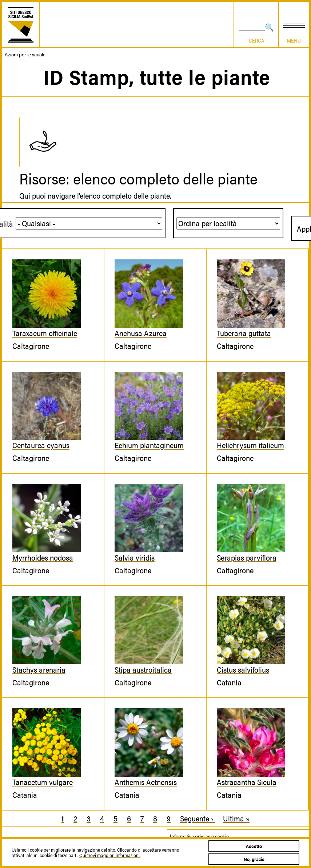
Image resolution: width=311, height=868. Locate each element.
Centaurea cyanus (41, 445)
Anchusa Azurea (141, 333)
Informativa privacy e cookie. (200, 836)
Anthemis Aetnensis (146, 782)
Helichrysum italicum (250, 445)
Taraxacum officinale (45, 333)
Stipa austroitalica (143, 669)
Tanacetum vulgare (43, 782)
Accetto (254, 846)
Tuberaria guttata (244, 333)
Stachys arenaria (39, 669)
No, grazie (254, 859)
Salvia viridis (135, 557)
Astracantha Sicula (247, 782)
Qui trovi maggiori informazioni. (110, 855)
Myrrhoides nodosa (43, 557)
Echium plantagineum (149, 445)
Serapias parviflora (247, 557)
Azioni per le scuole (25, 54)
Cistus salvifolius (243, 669)
